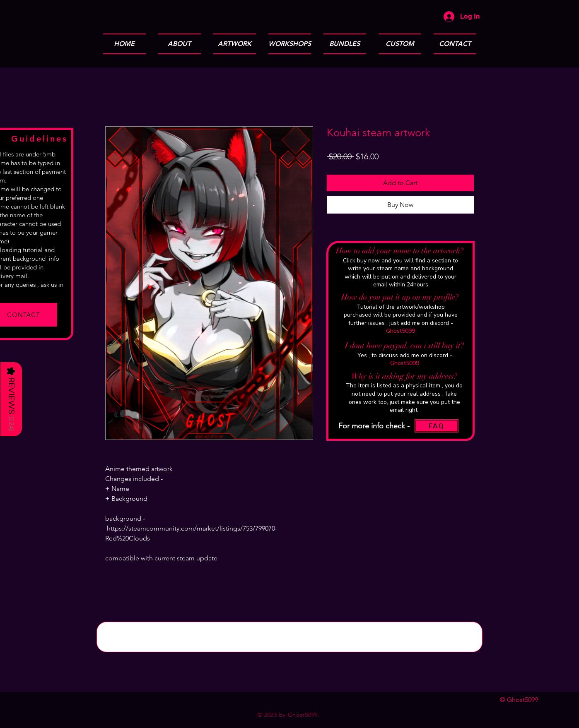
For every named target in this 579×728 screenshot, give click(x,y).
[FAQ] (437, 426)
